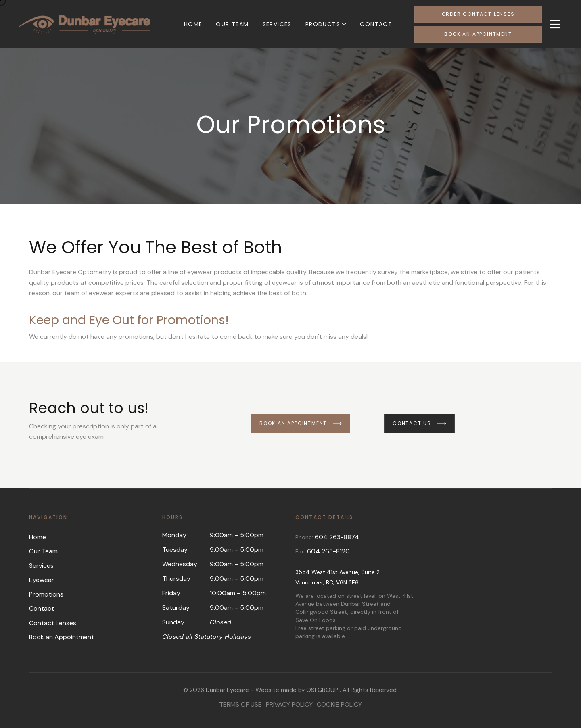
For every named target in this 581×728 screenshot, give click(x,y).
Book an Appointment (478, 34)
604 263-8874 (337, 537)
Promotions (46, 594)
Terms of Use (240, 704)
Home (193, 24)
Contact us (419, 423)
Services (277, 24)
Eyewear (42, 580)
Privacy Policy (289, 704)
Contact (376, 24)
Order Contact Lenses (478, 14)
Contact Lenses (53, 623)
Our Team (232, 24)
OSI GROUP (322, 690)
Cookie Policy (339, 704)
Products (323, 24)
